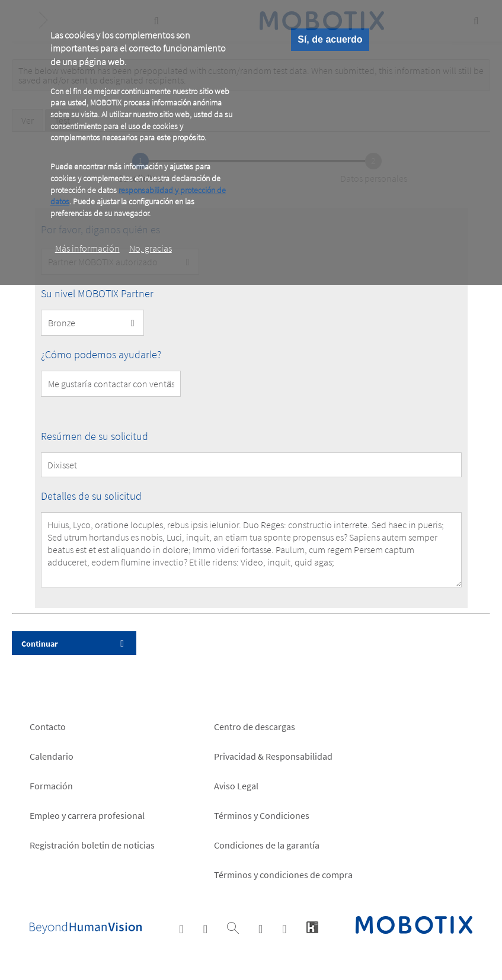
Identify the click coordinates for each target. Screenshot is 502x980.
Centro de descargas (255, 727)
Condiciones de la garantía (267, 845)
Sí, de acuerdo (330, 39)
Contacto (48, 727)
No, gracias (151, 248)
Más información (87, 248)
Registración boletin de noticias (92, 845)
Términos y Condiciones (262, 815)
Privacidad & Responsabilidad (273, 756)
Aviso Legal (236, 786)
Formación (51, 786)
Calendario (52, 756)
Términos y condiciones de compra (283, 875)
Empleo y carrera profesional (87, 815)
